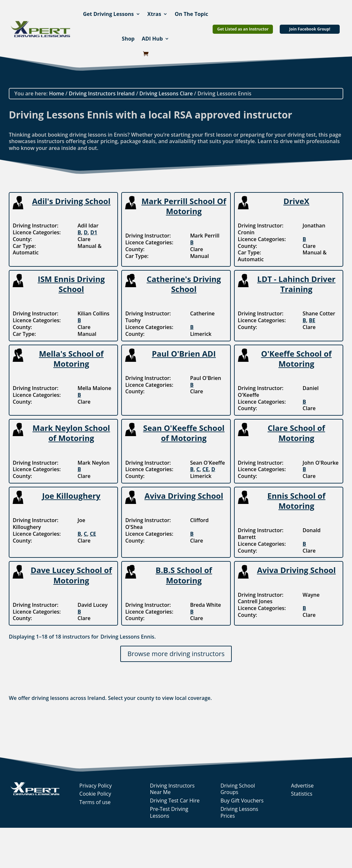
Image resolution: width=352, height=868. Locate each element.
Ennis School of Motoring (296, 501)
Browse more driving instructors (176, 654)
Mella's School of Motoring (71, 359)
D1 (94, 232)
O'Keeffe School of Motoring (297, 359)
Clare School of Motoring (296, 433)
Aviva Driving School (184, 496)
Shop (128, 39)
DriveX (296, 201)
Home (56, 93)
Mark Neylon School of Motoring (71, 433)
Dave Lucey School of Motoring (71, 575)
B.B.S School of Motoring (184, 575)
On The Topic (191, 14)
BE (312, 320)
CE (205, 469)
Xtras (154, 14)
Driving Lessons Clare (166, 93)
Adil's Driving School (71, 201)
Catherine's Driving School (184, 284)
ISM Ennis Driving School (71, 284)
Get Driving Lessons (108, 14)
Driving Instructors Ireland (102, 93)
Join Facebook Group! (310, 29)
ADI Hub (152, 39)
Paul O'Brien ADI (184, 354)
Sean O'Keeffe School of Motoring (184, 433)
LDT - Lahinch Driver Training (296, 284)
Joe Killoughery (71, 496)
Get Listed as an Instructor (243, 29)
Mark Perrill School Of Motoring (184, 206)
